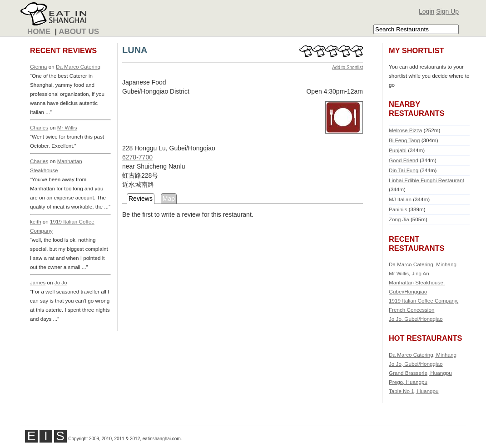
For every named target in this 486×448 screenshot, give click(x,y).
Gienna (39, 67)
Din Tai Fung (404, 170)
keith (36, 222)
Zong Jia (399, 219)
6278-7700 (137, 157)
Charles (39, 127)
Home (39, 32)
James (38, 282)
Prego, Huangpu (408, 382)
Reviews (141, 199)
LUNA (135, 50)
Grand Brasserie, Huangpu (420, 373)
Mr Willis (67, 127)
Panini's (398, 209)
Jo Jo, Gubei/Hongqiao (416, 319)
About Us (79, 32)
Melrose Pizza (405, 130)
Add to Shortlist (347, 67)
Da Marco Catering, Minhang (423, 264)
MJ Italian (400, 199)
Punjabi (398, 150)
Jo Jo (61, 282)
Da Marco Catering (78, 67)
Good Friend (404, 160)
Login (426, 11)
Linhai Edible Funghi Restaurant (426, 180)
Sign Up (447, 11)
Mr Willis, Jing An (409, 273)
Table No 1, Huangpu (414, 391)
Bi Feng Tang (404, 140)
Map (169, 199)
